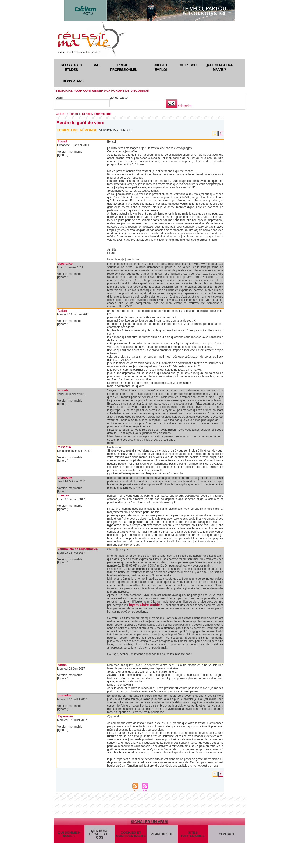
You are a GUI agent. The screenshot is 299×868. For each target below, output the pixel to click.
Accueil (60, 114)
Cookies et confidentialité (130, 835)
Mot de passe (118, 98)
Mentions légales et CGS (100, 835)
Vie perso (188, 65)
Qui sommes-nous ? (69, 835)
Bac (96, 65)
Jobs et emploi (160, 67)
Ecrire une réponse (78, 130)
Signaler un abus (149, 821)
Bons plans (73, 81)
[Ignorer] (62, 155)
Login (59, 98)
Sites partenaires (192, 835)
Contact (226, 834)
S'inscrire (184, 106)
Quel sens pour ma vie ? (219, 67)
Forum (72, 114)
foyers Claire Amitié (142, 605)
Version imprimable (116, 130)
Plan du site (161, 834)
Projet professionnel (124, 67)
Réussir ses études (71, 67)
